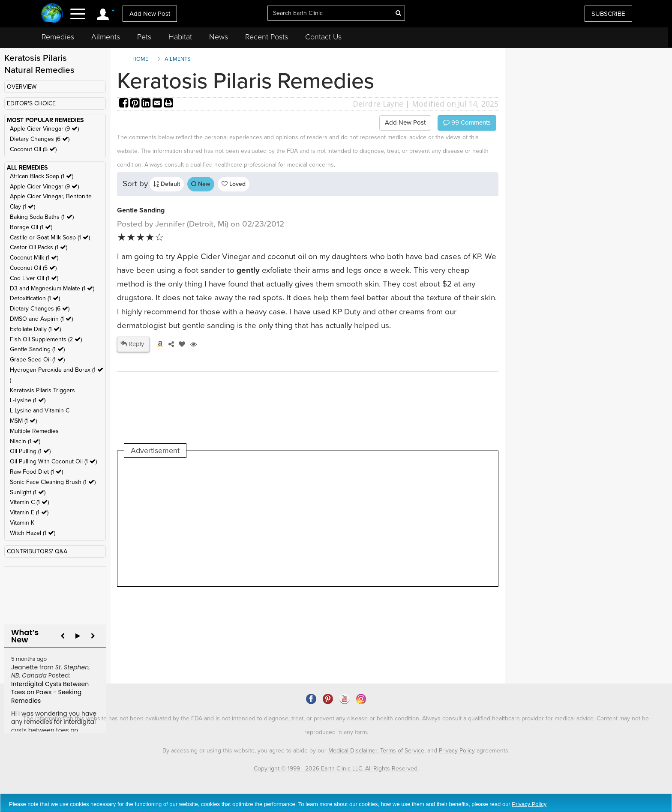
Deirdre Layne (378, 104)
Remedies (58, 37)
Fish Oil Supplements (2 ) (46, 339)
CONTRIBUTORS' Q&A (37, 551)
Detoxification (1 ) (35, 298)
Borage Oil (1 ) (31, 227)
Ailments (106, 37)
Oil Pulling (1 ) (30, 451)
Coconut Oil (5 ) (33, 149)
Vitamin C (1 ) (29, 502)
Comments (467, 122)
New (201, 184)
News (219, 37)
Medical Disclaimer (353, 751)
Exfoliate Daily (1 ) (35, 329)
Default (167, 184)
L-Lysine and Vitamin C (40, 410)
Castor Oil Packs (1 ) (39, 247)
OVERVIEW (22, 87)
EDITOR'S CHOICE (31, 103)
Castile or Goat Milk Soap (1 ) (50, 237)
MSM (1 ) (23, 421)
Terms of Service (402, 751)
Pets (144, 37)
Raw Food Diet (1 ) (36, 472)
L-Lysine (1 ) (28, 400)
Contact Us (323, 37)
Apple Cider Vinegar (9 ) (44, 129)
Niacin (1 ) (25, 441)
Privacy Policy (457, 751)
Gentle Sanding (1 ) (37, 349)
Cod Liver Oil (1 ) (34, 278)
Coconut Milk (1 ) (34, 258)
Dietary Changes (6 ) (40, 139)
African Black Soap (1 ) (42, 176)
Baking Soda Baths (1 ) (42, 217)
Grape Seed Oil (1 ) (37, 360)
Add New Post (150, 14)
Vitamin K (22, 523)
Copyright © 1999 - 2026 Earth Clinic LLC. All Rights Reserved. (336, 769)
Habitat (180, 37)
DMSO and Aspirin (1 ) (41, 319)
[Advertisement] (280, 522)
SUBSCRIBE (608, 14)
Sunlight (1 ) (28, 492)
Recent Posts (267, 37)
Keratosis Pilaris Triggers (42, 390)
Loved (234, 184)
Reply (132, 344)
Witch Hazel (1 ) (33, 533)
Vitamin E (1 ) (29, 512)
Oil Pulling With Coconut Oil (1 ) (53, 461)
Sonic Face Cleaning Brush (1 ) (53, 482)
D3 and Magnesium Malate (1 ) (52, 288)
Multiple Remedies (34, 431)
